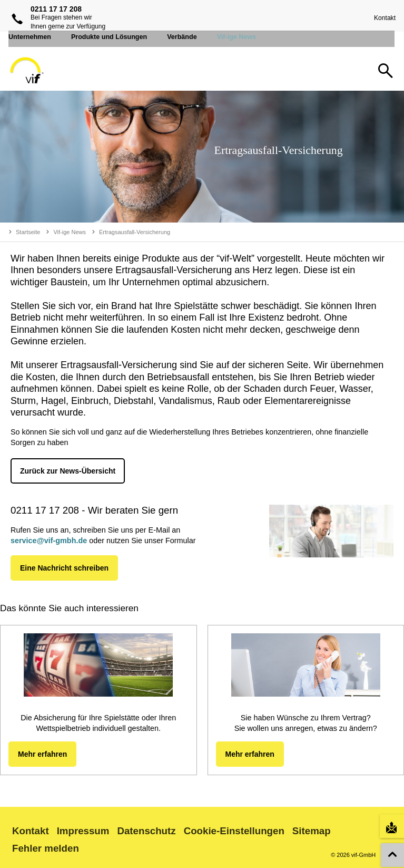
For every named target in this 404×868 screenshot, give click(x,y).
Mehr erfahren (42, 754)
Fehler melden (46, 848)
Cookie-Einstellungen (234, 831)
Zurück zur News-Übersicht (68, 471)
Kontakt (383, 18)
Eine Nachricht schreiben (64, 568)
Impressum (83, 831)
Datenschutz (146, 831)
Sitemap (312, 831)
